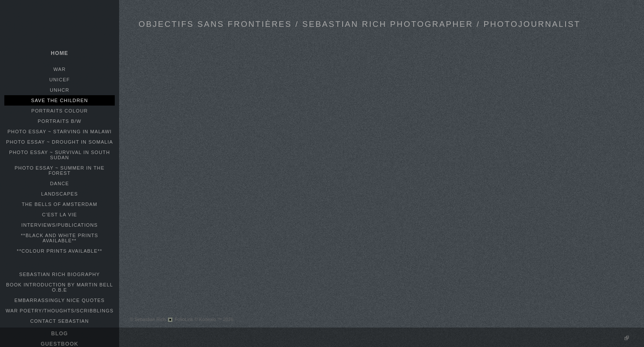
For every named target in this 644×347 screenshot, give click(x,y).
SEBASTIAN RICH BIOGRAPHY (60, 274)
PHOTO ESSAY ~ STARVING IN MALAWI (60, 132)
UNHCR (60, 90)
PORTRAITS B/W (60, 121)
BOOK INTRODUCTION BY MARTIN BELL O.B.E (60, 287)
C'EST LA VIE (60, 215)
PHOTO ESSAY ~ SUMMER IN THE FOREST (60, 170)
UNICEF (60, 80)
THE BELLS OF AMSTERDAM (60, 204)
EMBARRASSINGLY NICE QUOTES (60, 300)
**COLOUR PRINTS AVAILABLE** (60, 251)
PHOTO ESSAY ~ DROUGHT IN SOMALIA (60, 142)
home (59, 53)
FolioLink (184, 319)
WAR (60, 69)
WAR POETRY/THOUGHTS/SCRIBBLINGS (60, 311)
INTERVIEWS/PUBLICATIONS (59, 225)
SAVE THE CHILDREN (60, 100)
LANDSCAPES (60, 194)
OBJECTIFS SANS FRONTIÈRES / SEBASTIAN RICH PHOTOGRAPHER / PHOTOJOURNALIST (360, 24)
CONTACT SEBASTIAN (60, 321)
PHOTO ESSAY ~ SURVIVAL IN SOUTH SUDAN (60, 155)
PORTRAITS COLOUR (59, 111)
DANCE (59, 183)
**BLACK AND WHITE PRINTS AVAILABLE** (60, 238)
